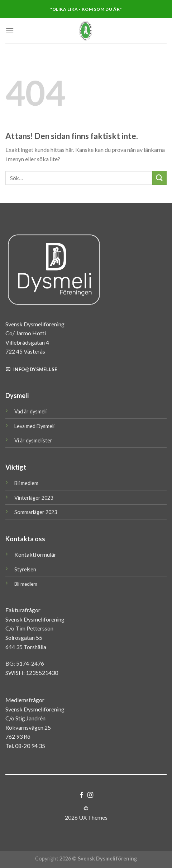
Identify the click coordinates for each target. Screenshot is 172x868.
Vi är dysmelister (33, 440)
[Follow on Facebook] (82, 795)
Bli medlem (26, 483)
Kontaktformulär (35, 554)
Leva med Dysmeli (34, 426)
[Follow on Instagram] (90, 795)
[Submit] (159, 178)
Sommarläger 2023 (36, 512)
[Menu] (10, 31)
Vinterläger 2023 (34, 498)
